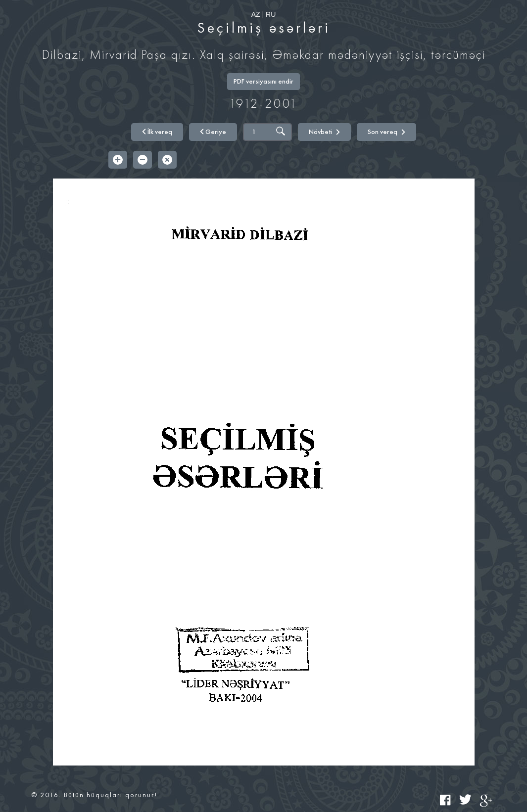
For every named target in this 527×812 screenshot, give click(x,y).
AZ (256, 14)
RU (271, 14)
